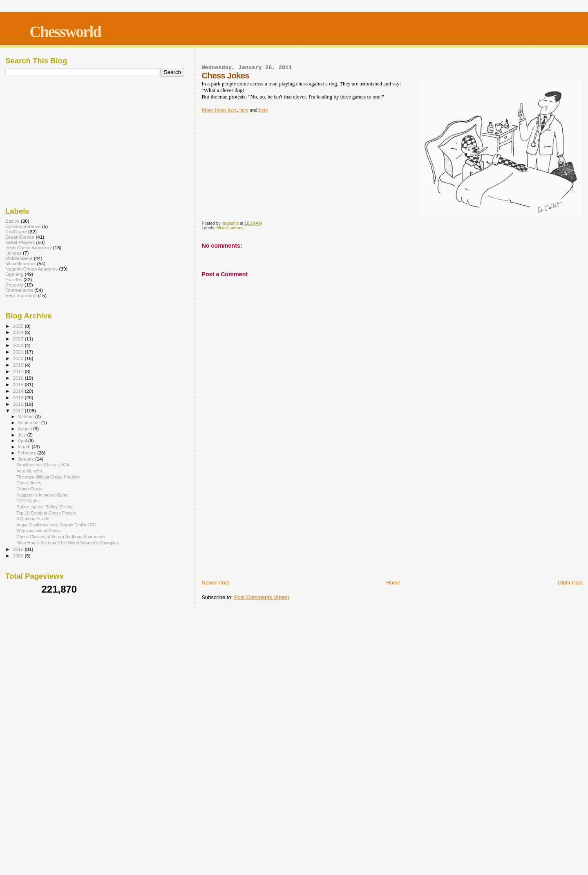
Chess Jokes (29, 483)
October (27, 416)
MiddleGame (19, 258)
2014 (19, 391)
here (244, 110)
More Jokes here (219, 110)
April (23, 441)
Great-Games (20, 237)
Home (393, 583)
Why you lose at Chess (38, 530)
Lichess (13, 253)
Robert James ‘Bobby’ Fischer (45, 507)
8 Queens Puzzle (33, 519)
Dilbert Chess (29, 489)
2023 (19, 339)
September (30, 423)
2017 (19, 371)
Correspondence (23, 226)
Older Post (570, 583)
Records (14, 285)
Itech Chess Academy (28, 247)
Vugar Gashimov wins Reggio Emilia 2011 (57, 525)
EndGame (16, 232)
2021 (19, 352)
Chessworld (65, 32)
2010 (19, 549)
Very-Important (21, 295)
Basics (12, 221)
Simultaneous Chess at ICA (43, 465)
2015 (19, 384)
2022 (19, 345)
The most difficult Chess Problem (48, 477)
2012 (19, 404)
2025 (19, 326)
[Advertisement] (392, 517)
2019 (19, 365)
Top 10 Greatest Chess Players (46, 513)
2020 (19, 358)
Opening (14, 274)
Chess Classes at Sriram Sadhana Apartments (61, 537)
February (28, 453)
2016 (19, 378)
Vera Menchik (29, 471)
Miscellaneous (230, 228)
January (27, 459)
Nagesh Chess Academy (31, 269)
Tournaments (19, 290)
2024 (19, 332)
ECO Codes (28, 501)
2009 (19, 556)
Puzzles (14, 279)
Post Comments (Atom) (262, 597)
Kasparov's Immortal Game (42, 495)
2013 (19, 397)
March (25, 447)
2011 (19, 411)
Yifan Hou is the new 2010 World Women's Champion (68, 543)
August (26, 429)
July (23, 435)
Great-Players (20, 242)
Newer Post (215, 583)
